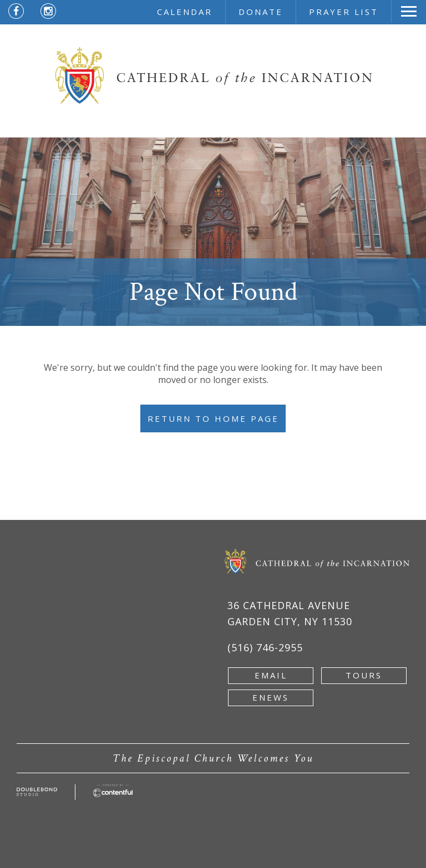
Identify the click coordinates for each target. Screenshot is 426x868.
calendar (185, 12)
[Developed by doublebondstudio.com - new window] (37, 794)
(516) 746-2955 (265, 647)
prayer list (344, 12)
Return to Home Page (213, 418)
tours (364, 675)
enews (271, 697)
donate (261, 12)
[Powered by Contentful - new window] (113, 790)
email (271, 675)
